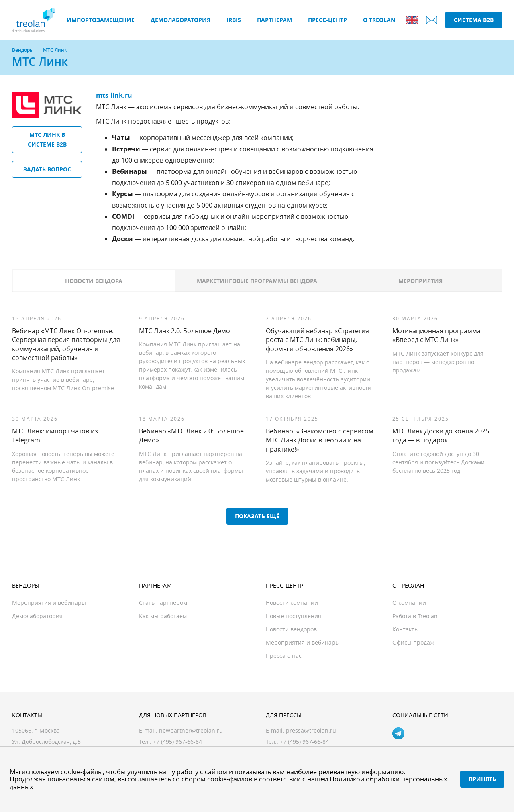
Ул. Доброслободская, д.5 (46, 742)
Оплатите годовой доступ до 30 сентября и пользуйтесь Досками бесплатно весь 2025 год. (439, 462)
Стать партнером (163, 603)
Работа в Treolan (415, 616)
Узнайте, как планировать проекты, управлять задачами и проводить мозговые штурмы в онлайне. (315, 471)
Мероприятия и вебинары (49, 603)
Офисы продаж (413, 642)
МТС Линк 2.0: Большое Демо (185, 331)
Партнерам (274, 20)
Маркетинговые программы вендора (257, 281)
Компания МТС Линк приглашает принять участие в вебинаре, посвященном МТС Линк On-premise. (64, 380)
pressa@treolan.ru (311, 730)
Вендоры (23, 50)
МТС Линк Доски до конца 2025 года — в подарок (441, 436)
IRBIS (234, 20)
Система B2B (474, 20)
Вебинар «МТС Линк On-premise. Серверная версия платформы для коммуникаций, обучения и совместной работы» (66, 344)
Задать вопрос (47, 169)
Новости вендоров (291, 629)
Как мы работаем (163, 616)
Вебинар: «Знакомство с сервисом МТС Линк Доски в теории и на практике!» (320, 440)
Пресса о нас (284, 656)
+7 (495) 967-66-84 (304, 742)
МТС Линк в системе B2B (47, 139)
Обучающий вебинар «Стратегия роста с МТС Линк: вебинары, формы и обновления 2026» (317, 340)
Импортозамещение (101, 20)
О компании (409, 603)
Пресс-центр (327, 20)
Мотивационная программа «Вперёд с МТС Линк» (436, 335)
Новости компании (292, 603)
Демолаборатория (181, 20)
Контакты (406, 629)
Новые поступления (294, 616)
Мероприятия (420, 281)
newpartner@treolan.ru (191, 730)
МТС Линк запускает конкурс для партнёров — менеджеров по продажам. (438, 362)
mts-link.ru (114, 95)
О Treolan (379, 20)
